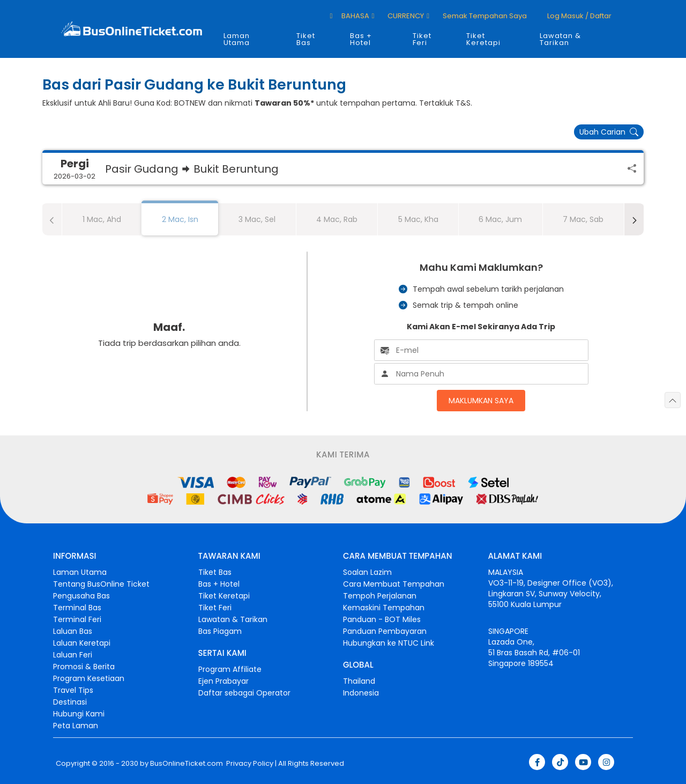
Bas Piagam (220, 631)
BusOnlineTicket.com (187, 764)
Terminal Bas (77, 608)
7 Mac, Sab (583, 219)
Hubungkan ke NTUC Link (389, 643)
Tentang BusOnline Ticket (101, 584)
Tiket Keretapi (483, 39)
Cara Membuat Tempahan (394, 584)
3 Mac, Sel (257, 219)
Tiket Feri (422, 39)
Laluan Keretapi (82, 643)
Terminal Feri (77, 619)
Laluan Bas (73, 631)
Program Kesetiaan (89, 678)
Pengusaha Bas (81, 596)
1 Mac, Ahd (102, 219)
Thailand (359, 681)
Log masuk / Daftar (579, 16)
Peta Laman (76, 726)
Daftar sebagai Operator (244, 693)
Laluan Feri (73, 655)
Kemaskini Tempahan (384, 608)
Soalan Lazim (367, 572)
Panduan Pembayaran (385, 631)
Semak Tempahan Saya (485, 16)
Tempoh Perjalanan (380, 596)
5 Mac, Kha (418, 219)
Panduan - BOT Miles (382, 619)
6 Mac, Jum (500, 219)
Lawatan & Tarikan (560, 39)
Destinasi (70, 702)
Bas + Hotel (361, 39)
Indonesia (361, 693)
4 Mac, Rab (337, 219)
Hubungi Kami (79, 714)
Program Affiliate (230, 669)
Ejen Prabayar (223, 681)
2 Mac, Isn (180, 219)
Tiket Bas (306, 39)
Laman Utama (237, 39)
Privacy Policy (249, 764)
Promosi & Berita (84, 667)
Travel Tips (73, 690)
